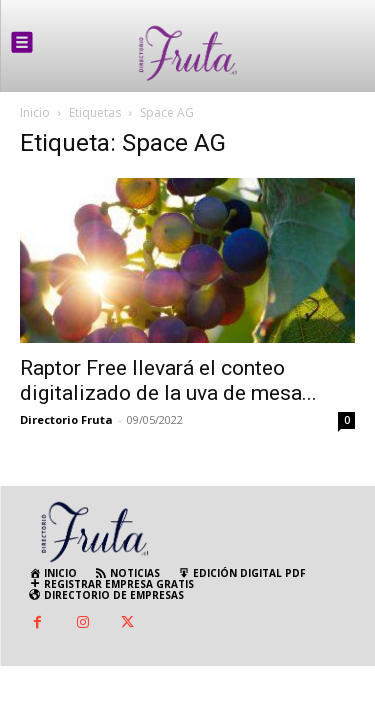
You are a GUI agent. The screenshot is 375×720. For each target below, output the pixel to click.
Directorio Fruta (66, 419)
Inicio (35, 112)
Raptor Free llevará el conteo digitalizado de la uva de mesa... (168, 380)
